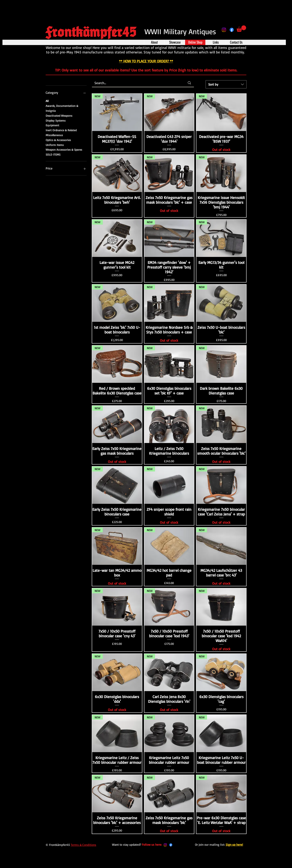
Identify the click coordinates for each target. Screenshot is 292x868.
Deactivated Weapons (59, 115)
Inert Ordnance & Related (61, 130)
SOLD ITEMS (53, 154)
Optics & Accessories (58, 140)
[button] (241, 29)
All (47, 101)
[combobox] (226, 84)
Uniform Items (55, 145)
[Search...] (137, 83)
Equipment (52, 125)
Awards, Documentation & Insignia (62, 108)
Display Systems (56, 120)
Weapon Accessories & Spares (64, 149)
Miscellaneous (54, 135)
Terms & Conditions (83, 845)
